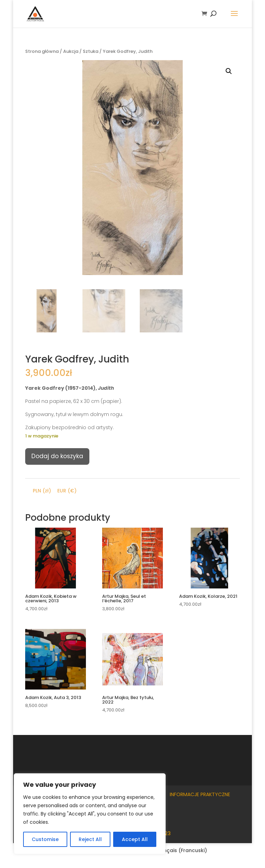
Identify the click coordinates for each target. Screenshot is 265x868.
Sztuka (91, 51)
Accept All (135, 839)
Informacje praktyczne (200, 794)
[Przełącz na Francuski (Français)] (178, 850)
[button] (229, 71)
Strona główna (42, 51)
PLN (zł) (42, 491)
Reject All (90, 839)
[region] (90, 814)
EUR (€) (67, 491)
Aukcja (71, 51)
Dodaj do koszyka (57, 456)
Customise (45, 839)
